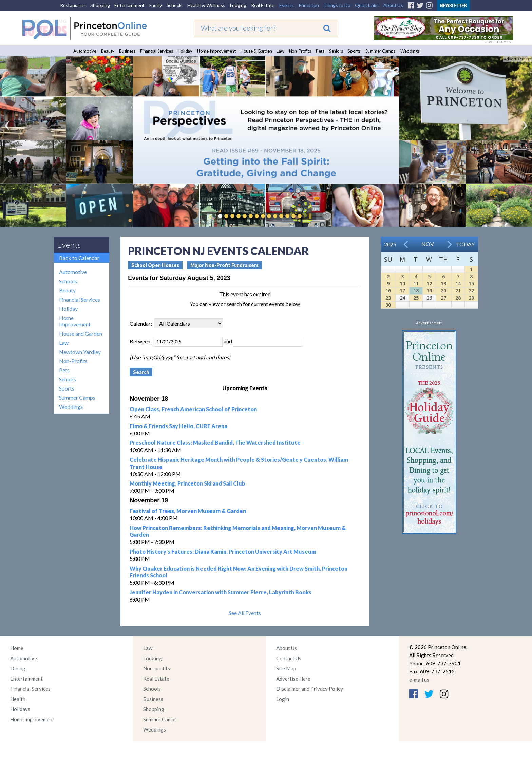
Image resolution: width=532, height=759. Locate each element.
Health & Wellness (206, 5)
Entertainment (129, 5)
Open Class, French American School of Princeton (193, 409)
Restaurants (73, 5)
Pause (310, 216)
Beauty (108, 51)
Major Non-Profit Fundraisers (224, 265)
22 (471, 291)
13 (443, 283)
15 (471, 283)
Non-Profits (300, 51)
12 (429, 283)
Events (287, 5)
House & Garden (256, 51)
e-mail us (419, 680)
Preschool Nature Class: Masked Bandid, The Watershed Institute (215, 443)
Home (17, 648)
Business (127, 51)
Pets (320, 51)
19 (429, 291)
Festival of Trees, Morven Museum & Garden (188, 511)
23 (388, 298)
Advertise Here (293, 679)
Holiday (185, 51)
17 (402, 291)
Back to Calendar (79, 258)
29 (471, 298)
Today (465, 244)
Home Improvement (216, 51)
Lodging (238, 5)
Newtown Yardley (80, 352)
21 (458, 291)
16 (388, 291)
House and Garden (81, 333)
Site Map (286, 668)
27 (443, 298)
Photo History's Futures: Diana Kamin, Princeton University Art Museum (223, 552)
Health (18, 699)
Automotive (85, 51)
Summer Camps (381, 51)
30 (388, 305)
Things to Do (337, 5)
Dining (18, 668)
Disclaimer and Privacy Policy (310, 689)
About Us (393, 5)
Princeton (309, 5)
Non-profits (157, 668)
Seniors (336, 51)
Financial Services (157, 51)
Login (283, 699)
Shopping (100, 5)
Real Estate (263, 5)
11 (416, 283)
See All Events (245, 613)
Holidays (20, 709)
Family (156, 5)
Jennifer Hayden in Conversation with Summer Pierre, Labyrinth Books (221, 592)
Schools (175, 5)
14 (458, 283)
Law (280, 51)
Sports (354, 51)
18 (416, 291)
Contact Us (289, 658)
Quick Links (367, 5)
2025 (390, 244)
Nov (428, 244)
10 (402, 283)
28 (458, 298)
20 (443, 291)
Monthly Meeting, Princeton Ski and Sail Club (187, 483)
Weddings (410, 51)
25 (416, 298)
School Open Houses (155, 265)
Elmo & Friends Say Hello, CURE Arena (178, 426)
